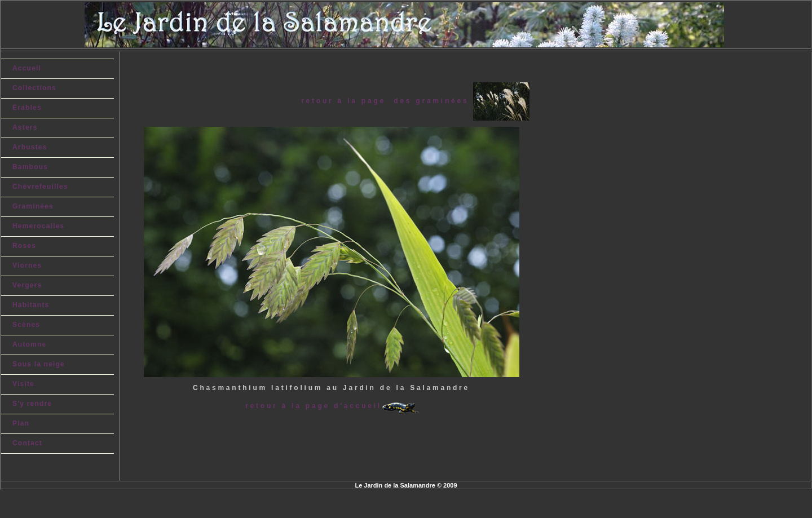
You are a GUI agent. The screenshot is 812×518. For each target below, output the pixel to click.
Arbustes (30, 147)
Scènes (26, 325)
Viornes (27, 265)
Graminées (33, 206)
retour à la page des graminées (387, 101)
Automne (29, 344)
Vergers (27, 285)
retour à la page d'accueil (314, 406)
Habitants (31, 305)
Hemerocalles (38, 226)
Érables (27, 108)
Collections (34, 88)
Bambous (30, 167)
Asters (25, 127)
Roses (24, 246)
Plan (21, 423)
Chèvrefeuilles (40, 187)
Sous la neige (39, 364)
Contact (27, 443)
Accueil (27, 68)
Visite (23, 384)
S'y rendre (32, 404)
